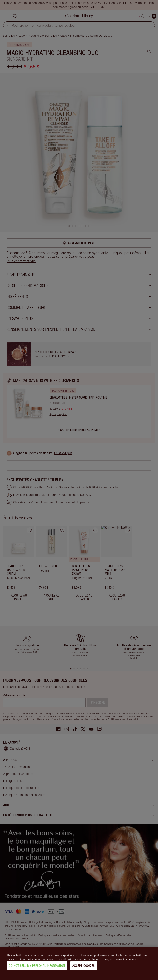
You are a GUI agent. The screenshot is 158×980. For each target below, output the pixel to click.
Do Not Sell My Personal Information (37, 966)
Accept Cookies (84, 966)
